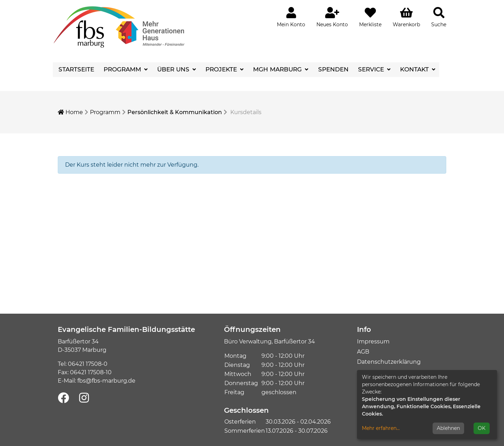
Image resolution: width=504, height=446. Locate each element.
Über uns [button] (174, 69)
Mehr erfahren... (381, 428)
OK (482, 428)
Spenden (333, 69)
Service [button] (372, 69)
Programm (105, 112)
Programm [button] (123, 69)
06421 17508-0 (88, 364)
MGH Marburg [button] (278, 69)
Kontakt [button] (415, 69)
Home (70, 112)
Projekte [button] (222, 69)
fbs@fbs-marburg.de (106, 381)
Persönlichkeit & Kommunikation (175, 112)
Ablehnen (448, 428)
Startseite (76, 69)
